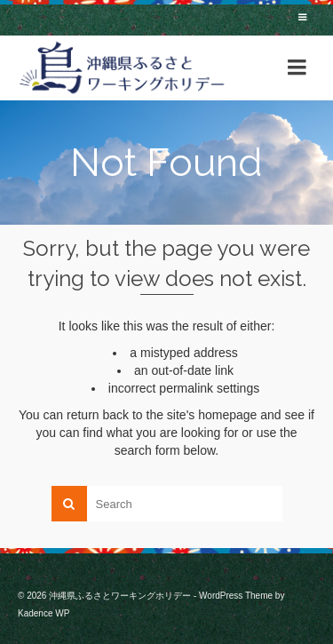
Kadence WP (44, 613)
